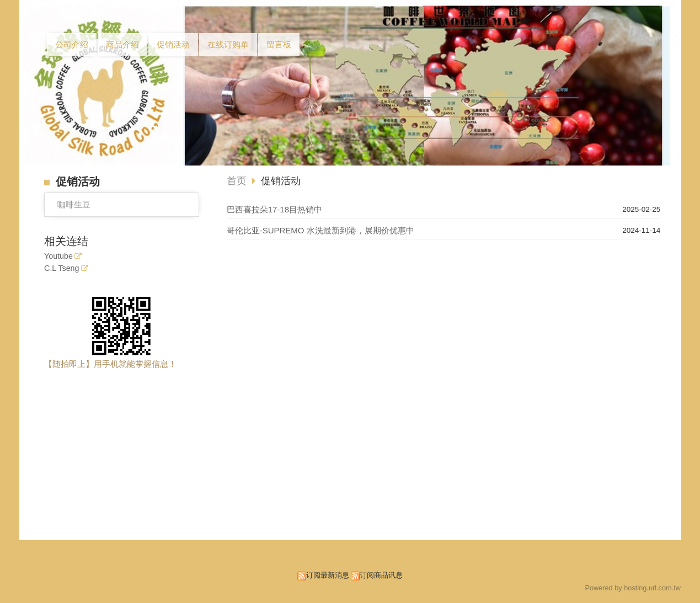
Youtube (58, 256)
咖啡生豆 (74, 204)
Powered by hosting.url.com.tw (633, 588)
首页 (237, 181)
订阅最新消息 (328, 575)
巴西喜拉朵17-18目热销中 (274, 209)
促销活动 (281, 181)
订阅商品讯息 (381, 575)
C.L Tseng (62, 268)
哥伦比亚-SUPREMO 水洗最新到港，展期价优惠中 (320, 230)
